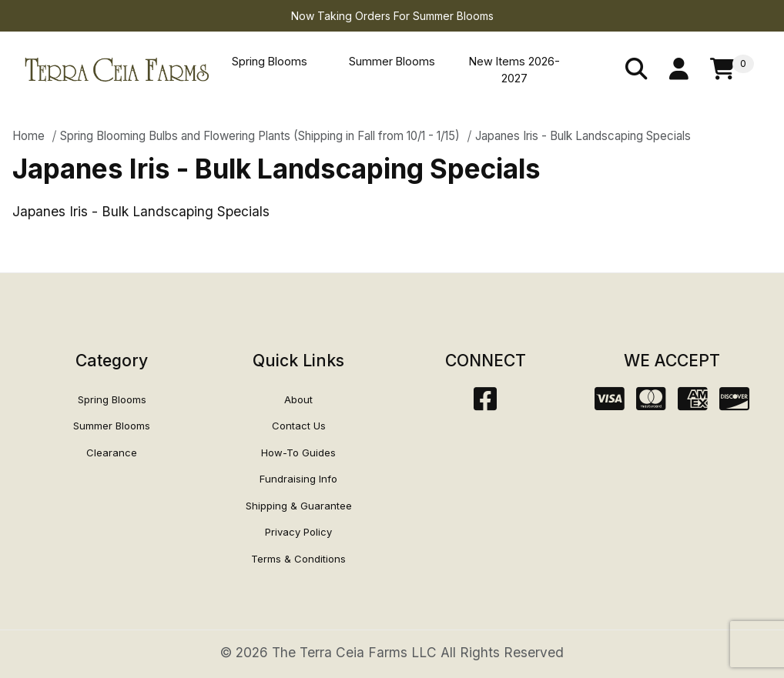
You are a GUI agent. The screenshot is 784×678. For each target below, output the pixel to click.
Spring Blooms (270, 61)
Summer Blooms (392, 61)
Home (28, 136)
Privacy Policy (298, 532)
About (298, 399)
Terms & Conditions (298, 559)
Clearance (112, 453)
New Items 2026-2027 (514, 70)
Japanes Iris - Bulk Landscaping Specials (583, 136)
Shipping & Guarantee (299, 506)
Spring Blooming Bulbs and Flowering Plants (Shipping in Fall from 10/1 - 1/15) (260, 136)
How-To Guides (298, 453)
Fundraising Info (298, 479)
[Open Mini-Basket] (732, 70)
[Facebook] (485, 404)
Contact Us (299, 426)
